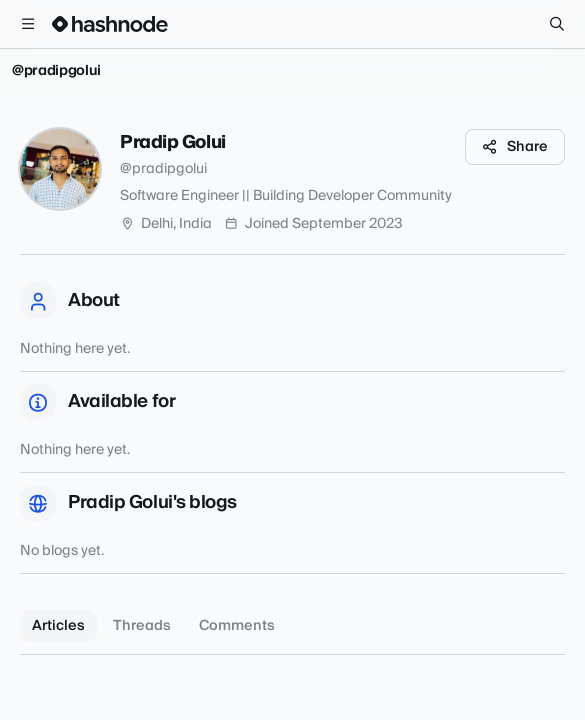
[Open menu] (28, 24)
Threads (142, 626)
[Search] (557, 24)
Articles (58, 626)
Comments (237, 626)
